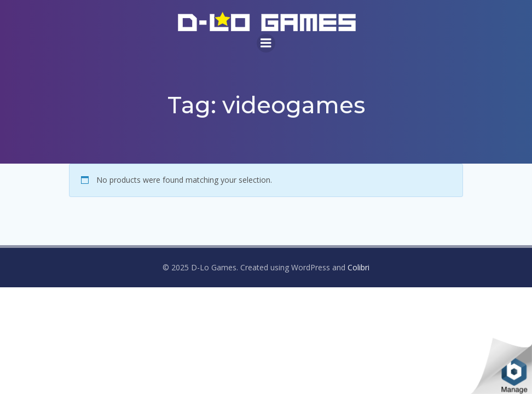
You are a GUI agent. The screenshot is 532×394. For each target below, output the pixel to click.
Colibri (358, 267)
